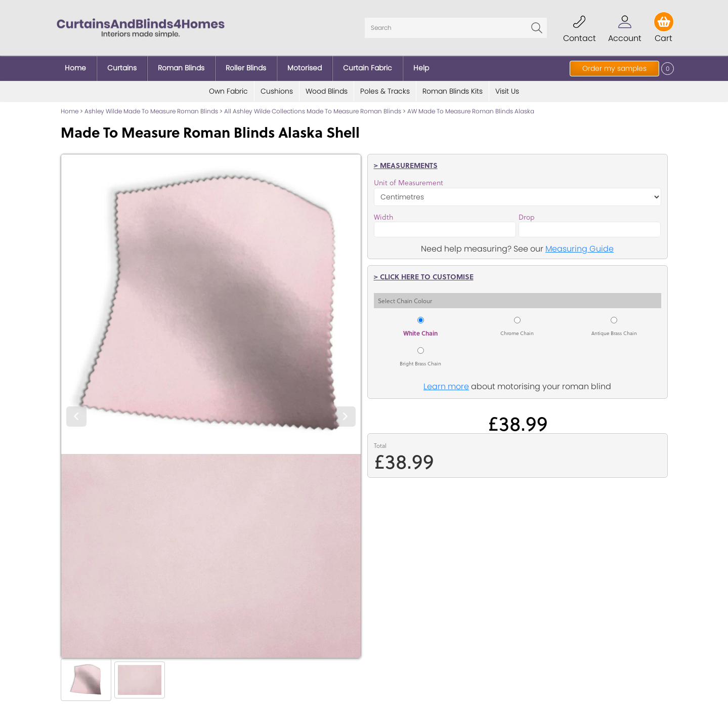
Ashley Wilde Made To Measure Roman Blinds (151, 111)
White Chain (420, 333)
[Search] (456, 28)
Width (383, 217)
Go (537, 28)
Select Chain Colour (405, 301)
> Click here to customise (424, 276)
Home (70, 111)
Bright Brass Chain (420, 363)
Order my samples (614, 68)
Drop (527, 217)
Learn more (446, 386)
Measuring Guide (580, 249)
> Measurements (406, 165)
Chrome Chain (517, 333)
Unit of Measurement (409, 183)
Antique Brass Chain (614, 333)
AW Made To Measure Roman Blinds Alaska (471, 111)
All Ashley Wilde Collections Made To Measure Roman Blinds (313, 111)
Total (380, 446)
